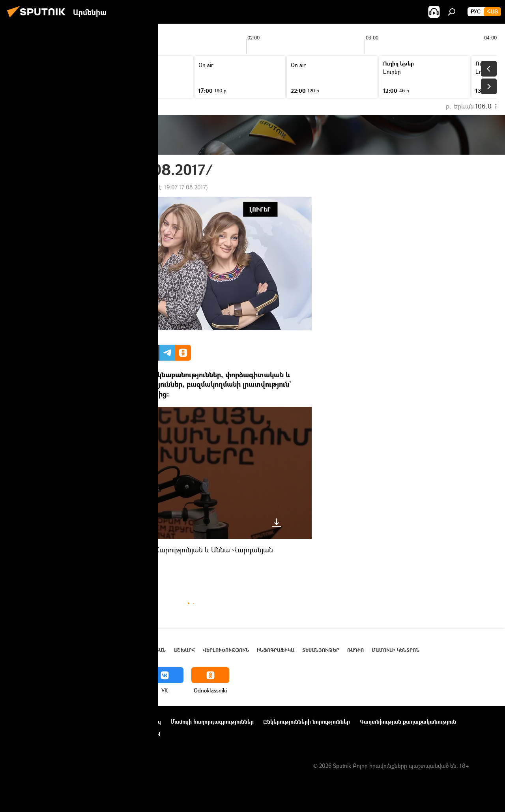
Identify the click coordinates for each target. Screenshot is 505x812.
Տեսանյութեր (321, 650)
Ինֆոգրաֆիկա (276, 650)
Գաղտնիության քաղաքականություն (408, 721)
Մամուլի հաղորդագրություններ (212, 721)
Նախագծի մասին (32, 721)
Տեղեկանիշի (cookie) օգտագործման (57, 732)
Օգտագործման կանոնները (102, 721)
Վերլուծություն (226, 650)
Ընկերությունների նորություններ (307, 721)
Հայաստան (152, 650)
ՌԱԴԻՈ (87, 568)
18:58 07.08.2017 (97, 187)
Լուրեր (112, 568)
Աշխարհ (184, 650)
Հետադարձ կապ (137, 732)
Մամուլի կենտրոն (396, 650)
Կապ (154, 721)
